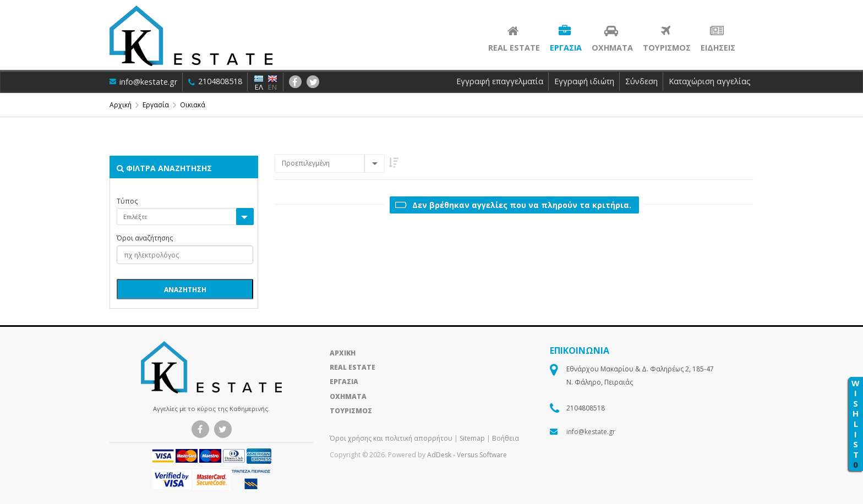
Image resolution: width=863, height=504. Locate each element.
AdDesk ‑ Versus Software (467, 455)
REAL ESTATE (353, 367)
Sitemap (472, 438)
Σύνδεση (641, 81)
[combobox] (330, 163)
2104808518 (216, 81)
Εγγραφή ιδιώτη (584, 81)
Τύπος (127, 201)
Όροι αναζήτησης (145, 238)
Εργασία (156, 105)
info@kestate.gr (143, 82)
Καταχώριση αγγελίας (710, 81)
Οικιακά (193, 105)
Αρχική (121, 105)
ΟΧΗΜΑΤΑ (348, 396)
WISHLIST (856, 424)
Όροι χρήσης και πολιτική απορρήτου (392, 438)
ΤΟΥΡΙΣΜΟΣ (351, 411)
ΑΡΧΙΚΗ (343, 353)
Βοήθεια (506, 438)
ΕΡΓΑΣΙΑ (344, 382)
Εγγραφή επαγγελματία (500, 81)
